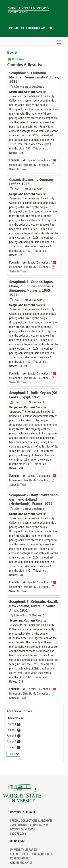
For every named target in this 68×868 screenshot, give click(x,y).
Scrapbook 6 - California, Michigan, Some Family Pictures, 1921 (34, 77)
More (15, 754)
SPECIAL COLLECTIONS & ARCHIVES (31, 854)
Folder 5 (12, 747)
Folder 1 (12, 724)
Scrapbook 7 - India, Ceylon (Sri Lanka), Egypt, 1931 (33, 395)
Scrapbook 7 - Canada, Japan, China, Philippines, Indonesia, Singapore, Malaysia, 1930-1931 (32, 288)
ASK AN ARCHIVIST (21, 863)
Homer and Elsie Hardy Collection (29, 165)
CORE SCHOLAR (19, 858)
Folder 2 (12, 730)
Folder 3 (12, 736)
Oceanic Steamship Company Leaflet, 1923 (31, 182)
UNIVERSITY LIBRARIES (23, 850)
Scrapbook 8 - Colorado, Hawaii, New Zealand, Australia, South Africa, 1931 (33, 606)
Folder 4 (12, 741)
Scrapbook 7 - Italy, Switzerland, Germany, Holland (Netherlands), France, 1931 (34, 499)
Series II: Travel (18, 169)
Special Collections (39, 160)
